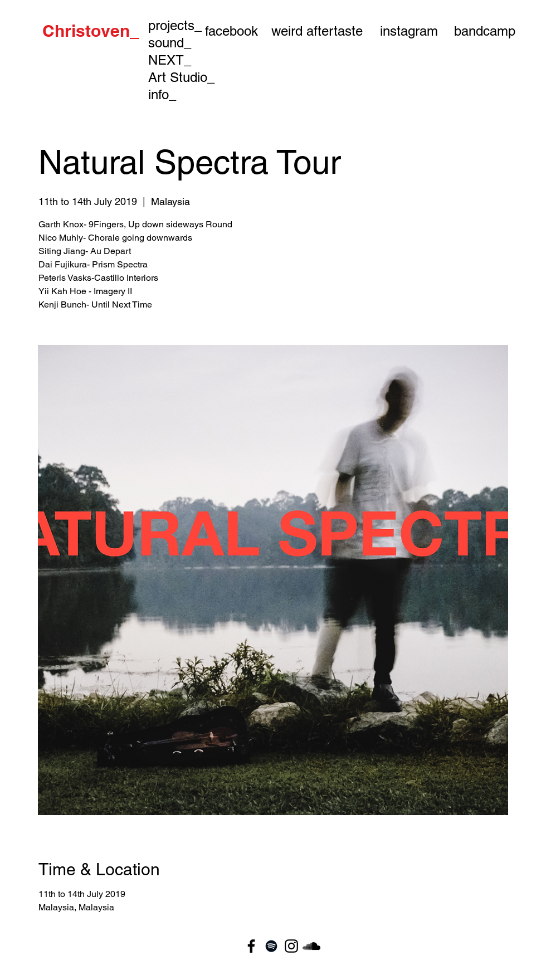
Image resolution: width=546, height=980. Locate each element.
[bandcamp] (484, 31)
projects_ (175, 25)
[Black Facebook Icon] (251, 946)
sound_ (170, 43)
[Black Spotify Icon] (271, 946)
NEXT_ (170, 60)
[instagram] (409, 31)
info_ (162, 94)
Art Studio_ (181, 77)
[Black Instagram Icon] (291, 946)
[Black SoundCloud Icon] (311, 946)
